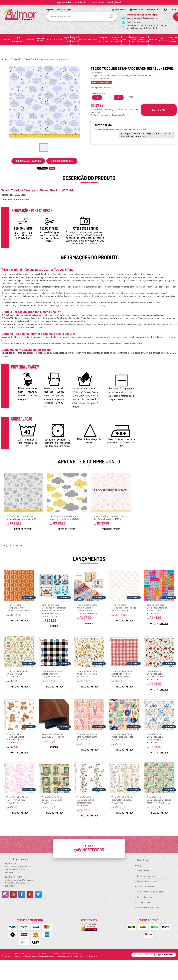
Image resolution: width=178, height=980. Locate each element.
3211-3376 (11, 886)
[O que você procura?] (111, 17)
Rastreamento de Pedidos (148, 908)
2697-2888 (11, 873)
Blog (139, 865)
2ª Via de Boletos (144, 902)
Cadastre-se (171, 10)
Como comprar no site (147, 876)
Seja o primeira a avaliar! (101, 88)
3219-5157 (134, 23)
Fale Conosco (155, 10)
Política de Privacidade (147, 881)
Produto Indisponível (111, 492)
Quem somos (138, 10)
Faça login (67, 10)
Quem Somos (143, 871)
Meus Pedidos (120, 10)
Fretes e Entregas (144, 897)
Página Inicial (143, 860)
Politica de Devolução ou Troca (150, 892)
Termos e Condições (146, 886)
